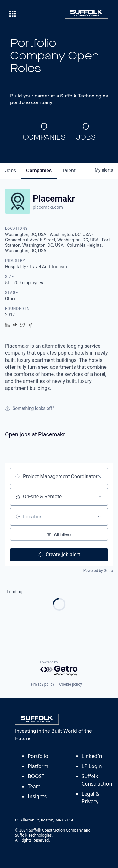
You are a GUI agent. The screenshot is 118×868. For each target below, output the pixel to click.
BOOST (36, 776)
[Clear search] (100, 477)
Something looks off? (30, 408)
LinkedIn (92, 756)
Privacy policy (42, 684)
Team (34, 786)
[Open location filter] (100, 517)
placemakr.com (48, 207)
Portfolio (38, 756)
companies (39, 171)
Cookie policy (71, 684)
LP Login (92, 766)
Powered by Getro (98, 571)
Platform (38, 766)
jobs (11, 171)
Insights (37, 796)
